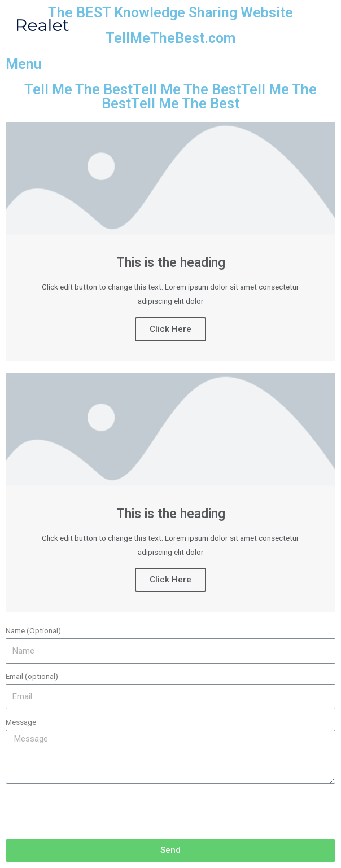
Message (21, 722)
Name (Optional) (33, 630)
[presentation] (91, 812)
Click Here (171, 329)
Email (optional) (32, 676)
